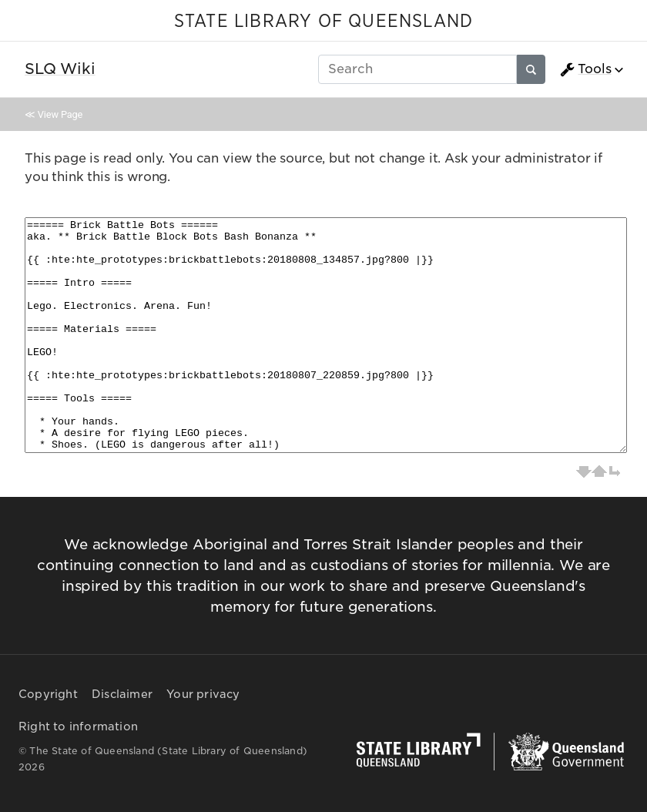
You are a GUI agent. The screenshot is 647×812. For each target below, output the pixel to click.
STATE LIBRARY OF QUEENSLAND (323, 22)
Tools (585, 69)
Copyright (48, 694)
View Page (60, 114)
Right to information (78, 726)
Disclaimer (122, 694)
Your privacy (203, 694)
